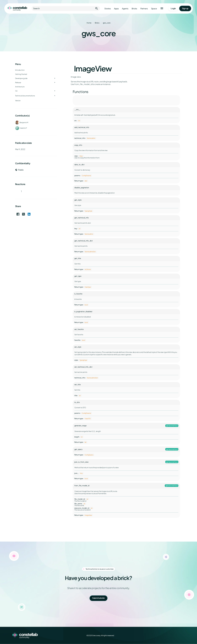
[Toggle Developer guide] (55, 78)
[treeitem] (36, 78)
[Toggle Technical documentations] (55, 96)
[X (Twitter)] (171, 635)
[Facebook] (165, 635)
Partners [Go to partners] (144, 9)
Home (89, 23)
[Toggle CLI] (55, 91)
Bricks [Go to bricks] (134, 9)
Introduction (20, 70)
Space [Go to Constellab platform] (154, 9)
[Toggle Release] (55, 83)
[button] (162, 8)
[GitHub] (183, 635)
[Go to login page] (173, 8)
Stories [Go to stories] (108, 9)
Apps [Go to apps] (116, 9)
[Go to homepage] (17, 8)
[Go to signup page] (185, 8)
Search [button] (66, 8)
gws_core (107, 23)
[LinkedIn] (177, 635)
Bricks (97, 23)
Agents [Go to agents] (125, 9)
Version (18, 101)
